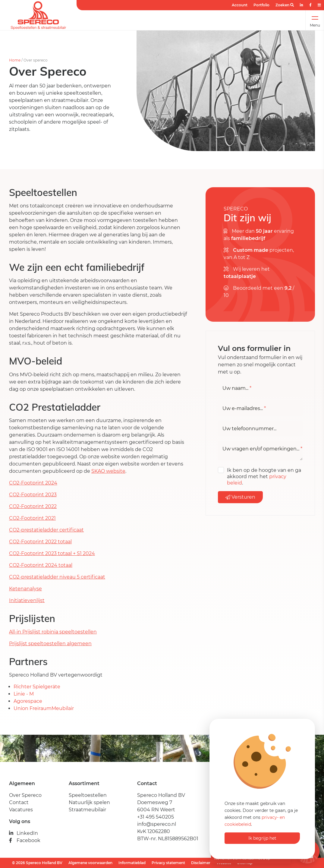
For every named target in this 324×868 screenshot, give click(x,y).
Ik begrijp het (262, 838)
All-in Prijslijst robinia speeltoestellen (53, 632)
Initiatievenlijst (27, 600)
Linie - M (24, 694)
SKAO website (108, 471)
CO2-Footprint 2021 (32, 518)
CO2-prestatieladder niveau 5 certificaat (57, 577)
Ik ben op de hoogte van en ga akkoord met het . (264, 477)
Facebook (25, 840)
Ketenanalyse (25, 589)
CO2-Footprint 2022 (33, 506)
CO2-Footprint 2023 (33, 495)
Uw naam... (237, 388)
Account (240, 5)
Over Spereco (25, 795)
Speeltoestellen (88, 795)
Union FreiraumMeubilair (44, 708)
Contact (19, 802)
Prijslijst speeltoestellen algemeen (50, 644)
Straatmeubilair (87, 810)
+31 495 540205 (156, 817)
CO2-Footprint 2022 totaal (40, 542)
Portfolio (261, 5)
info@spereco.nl (157, 824)
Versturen (240, 497)
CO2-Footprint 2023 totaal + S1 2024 (52, 553)
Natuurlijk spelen (89, 802)
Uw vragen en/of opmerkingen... (262, 449)
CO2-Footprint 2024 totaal (41, 565)
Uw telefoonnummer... (249, 429)
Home (15, 60)
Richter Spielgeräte (38, 687)
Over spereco (36, 60)
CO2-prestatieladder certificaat (46, 530)
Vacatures (21, 810)
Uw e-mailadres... (244, 409)
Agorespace (28, 701)
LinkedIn (24, 833)
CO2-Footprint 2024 (33, 483)
